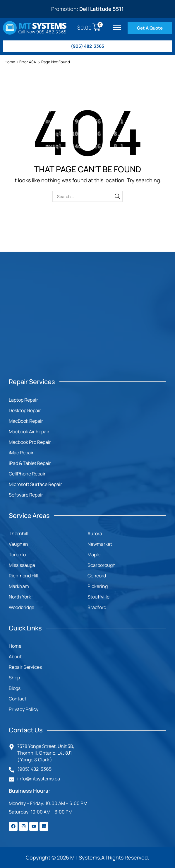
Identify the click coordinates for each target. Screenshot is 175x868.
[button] (117, 28)
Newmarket (100, 544)
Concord (97, 576)
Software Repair (26, 495)
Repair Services (25, 667)
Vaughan (18, 544)
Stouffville (98, 597)
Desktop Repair (25, 410)
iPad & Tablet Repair (30, 463)
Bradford (97, 607)
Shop (14, 678)
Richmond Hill (24, 576)
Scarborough (102, 565)
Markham (19, 586)
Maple (94, 555)
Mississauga (22, 565)
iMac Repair (21, 453)
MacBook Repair (26, 421)
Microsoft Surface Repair (35, 484)
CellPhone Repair (27, 474)
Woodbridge (22, 607)
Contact (18, 699)
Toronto (17, 555)
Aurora (95, 533)
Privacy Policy (24, 709)
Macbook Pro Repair (30, 442)
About (15, 656)
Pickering (98, 586)
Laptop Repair (23, 400)
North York (20, 597)
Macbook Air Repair (29, 432)
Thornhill (19, 533)
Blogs (15, 688)
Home (10, 62)
